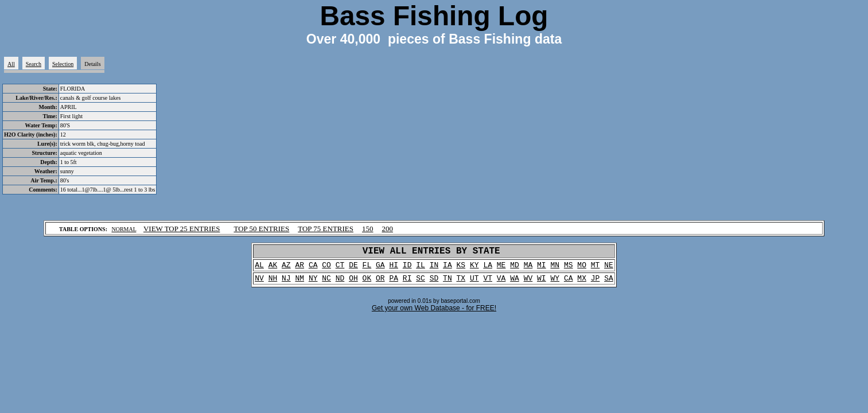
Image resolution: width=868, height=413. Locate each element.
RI (407, 283)
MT (595, 268)
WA (515, 283)
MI (542, 268)
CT (340, 268)
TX (461, 283)
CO (326, 268)
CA (313, 268)
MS (569, 268)
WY (555, 283)
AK (273, 268)
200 (388, 229)
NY (313, 283)
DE (353, 268)
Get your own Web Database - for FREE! (434, 314)
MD (515, 268)
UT (474, 283)
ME (501, 268)
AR (299, 268)
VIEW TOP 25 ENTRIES (182, 229)
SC (421, 283)
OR (380, 283)
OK (367, 283)
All (11, 64)
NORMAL (124, 229)
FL (367, 268)
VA (501, 283)
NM (299, 283)
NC (326, 283)
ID (407, 268)
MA (528, 268)
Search (34, 64)
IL (421, 268)
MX (582, 283)
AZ (286, 268)
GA (380, 268)
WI (542, 283)
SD (434, 283)
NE (609, 268)
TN (447, 283)
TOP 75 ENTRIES (326, 229)
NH (273, 283)
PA (394, 283)
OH (353, 283)
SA (609, 283)
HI (394, 268)
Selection (63, 64)
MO (582, 268)
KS (461, 268)
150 (368, 229)
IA (447, 268)
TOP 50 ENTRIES (261, 229)
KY (474, 268)
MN (555, 268)
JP (595, 283)
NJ (286, 283)
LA (488, 268)
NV (259, 283)
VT (488, 283)
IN (434, 268)
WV (528, 283)
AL (259, 268)
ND (340, 283)
